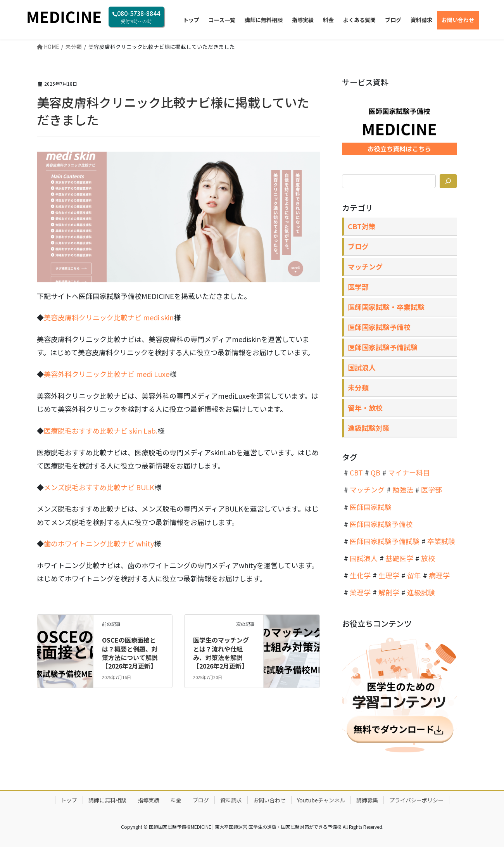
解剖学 (389, 592)
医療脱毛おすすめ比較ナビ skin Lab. (101, 430)
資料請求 (231, 800)
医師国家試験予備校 (379, 327)
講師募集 (367, 800)
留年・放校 (365, 408)
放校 (428, 558)
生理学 (389, 575)
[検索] (448, 181)
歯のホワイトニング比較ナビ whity (99, 543)
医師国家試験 (371, 507)
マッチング (365, 266)
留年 (414, 575)
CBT (356, 472)
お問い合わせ (269, 800)
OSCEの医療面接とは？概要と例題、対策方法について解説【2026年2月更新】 (130, 653)
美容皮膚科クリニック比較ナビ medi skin (109, 317)
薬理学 (360, 592)
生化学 (360, 575)
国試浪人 (362, 367)
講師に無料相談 (107, 800)
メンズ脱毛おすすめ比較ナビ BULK (99, 487)
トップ (69, 800)
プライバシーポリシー (416, 800)
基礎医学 (399, 558)
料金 (176, 800)
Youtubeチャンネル (321, 800)
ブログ (358, 246)
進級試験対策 (369, 428)
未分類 (358, 387)
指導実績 (148, 800)
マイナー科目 (409, 472)
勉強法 (403, 489)
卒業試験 (441, 541)
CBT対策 (362, 226)
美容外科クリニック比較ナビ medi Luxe (107, 374)
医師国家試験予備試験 (383, 347)
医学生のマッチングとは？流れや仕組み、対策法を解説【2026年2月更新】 (221, 653)
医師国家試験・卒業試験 (386, 307)
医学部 (358, 287)
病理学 (439, 575)
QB (375, 472)
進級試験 (421, 592)
